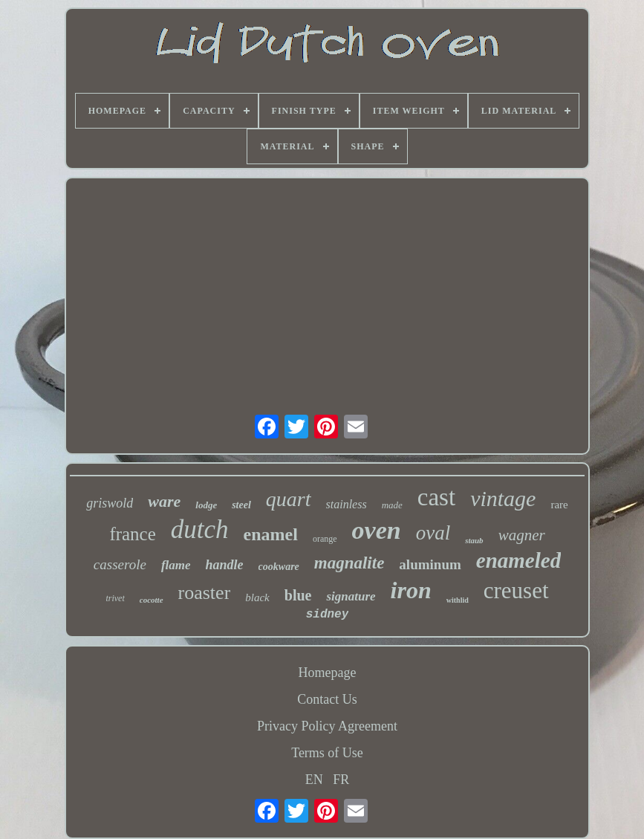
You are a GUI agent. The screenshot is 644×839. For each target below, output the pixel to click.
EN (314, 780)
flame (176, 565)
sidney (328, 615)
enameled (518, 560)
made (392, 505)
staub (474, 540)
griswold (110, 503)
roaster (205, 593)
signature (351, 596)
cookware (279, 567)
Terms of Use (327, 753)
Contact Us (327, 699)
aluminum (430, 564)
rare (559, 505)
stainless (347, 504)
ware (164, 501)
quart (289, 499)
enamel (271, 534)
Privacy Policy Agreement (327, 726)
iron (411, 590)
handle (225, 565)
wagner (522, 535)
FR (341, 780)
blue (298, 595)
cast (436, 497)
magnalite (349, 563)
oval (433, 533)
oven (377, 530)
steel (241, 505)
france (132, 534)
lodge (206, 505)
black (257, 597)
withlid (458, 600)
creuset (516, 590)
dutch (200, 529)
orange (325, 539)
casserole (120, 564)
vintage (503, 498)
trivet (115, 598)
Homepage (328, 673)
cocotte (152, 600)
